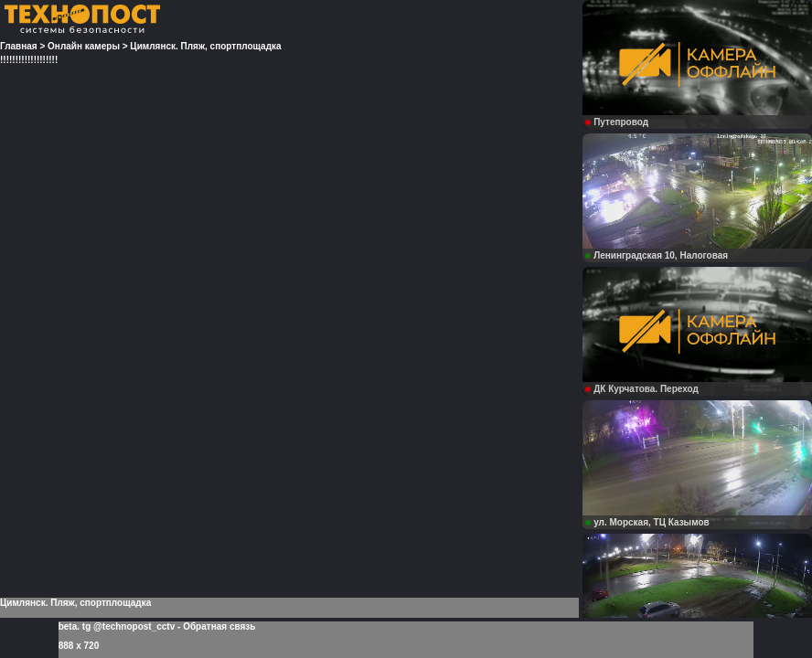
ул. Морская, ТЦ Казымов (647, 522)
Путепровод (617, 122)
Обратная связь (219, 626)
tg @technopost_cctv (128, 626)
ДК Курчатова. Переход (642, 389)
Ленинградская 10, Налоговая (657, 255)
